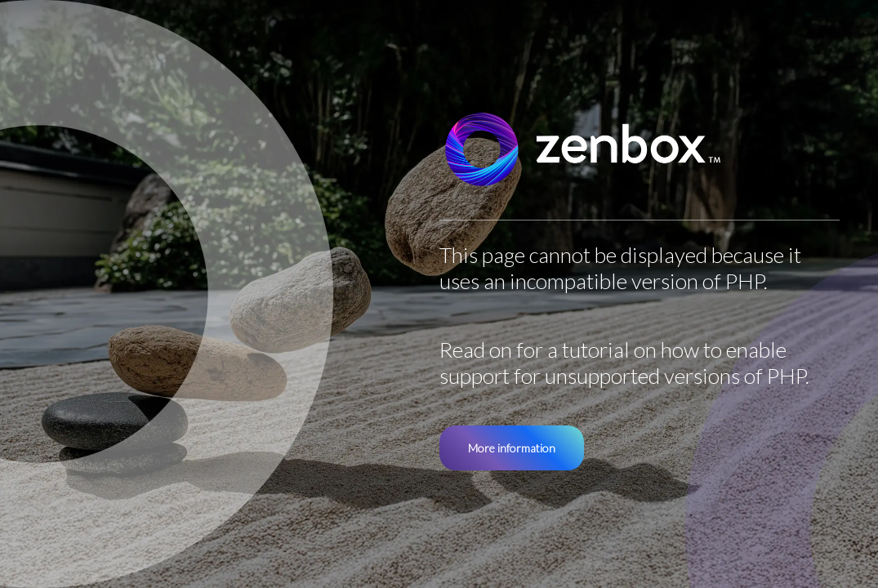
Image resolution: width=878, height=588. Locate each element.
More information (512, 448)
